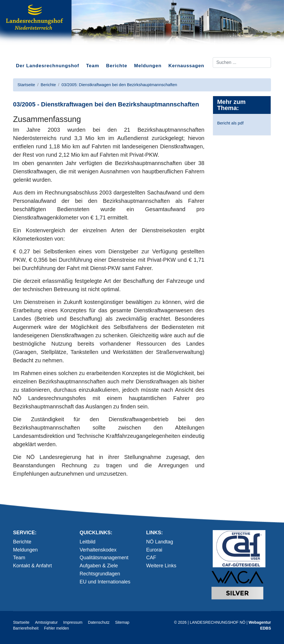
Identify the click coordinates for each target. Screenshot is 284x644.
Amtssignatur (46, 622)
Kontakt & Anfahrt (32, 566)
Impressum (73, 622)
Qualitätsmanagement (104, 558)
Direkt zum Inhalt (34, 53)
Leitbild (88, 542)
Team (92, 66)
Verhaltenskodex (98, 550)
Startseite (21, 622)
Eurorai (154, 550)
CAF (151, 558)
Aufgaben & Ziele (99, 566)
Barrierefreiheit (26, 628)
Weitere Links (161, 566)
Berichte (117, 66)
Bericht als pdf (230, 123)
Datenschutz (99, 622)
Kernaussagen (186, 66)
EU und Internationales (105, 582)
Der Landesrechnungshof (48, 66)
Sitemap (122, 622)
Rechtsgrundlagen (100, 574)
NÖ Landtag (160, 542)
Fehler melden (57, 628)
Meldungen (148, 66)
